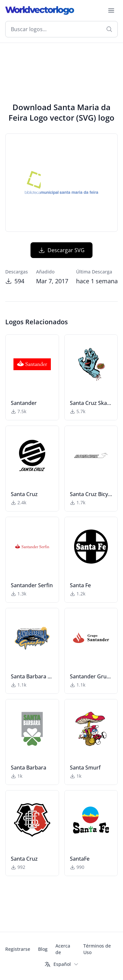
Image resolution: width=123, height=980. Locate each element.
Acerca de (63, 949)
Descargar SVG (61, 250)
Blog (43, 949)
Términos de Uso (97, 949)
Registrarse (18, 949)
